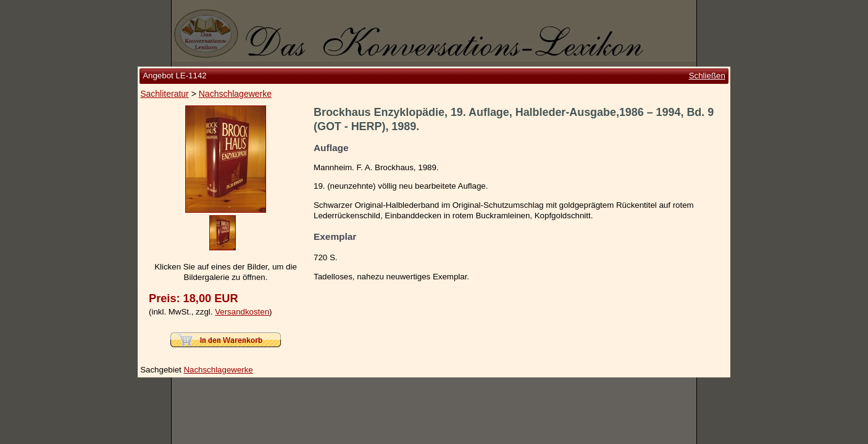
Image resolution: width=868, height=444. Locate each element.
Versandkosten (242, 312)
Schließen (707, 76)
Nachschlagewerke (235, 94)
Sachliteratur (165, 94)
